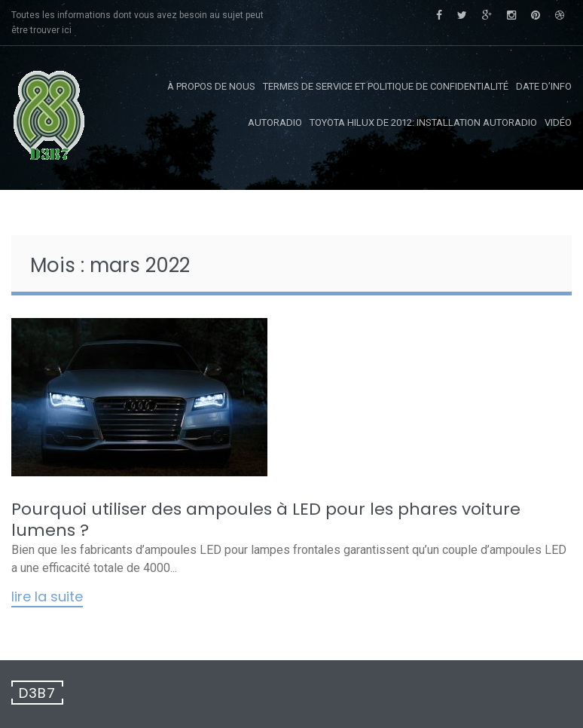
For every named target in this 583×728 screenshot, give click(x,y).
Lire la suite (47, 598)
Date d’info (544, 86)
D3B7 (37, 693)
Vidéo (558, 122)
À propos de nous (211, 86)
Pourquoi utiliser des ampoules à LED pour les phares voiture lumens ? (266, 520)
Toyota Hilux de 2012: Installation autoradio (423, 122)
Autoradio (275, 122)
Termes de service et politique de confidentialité (386, 86)
